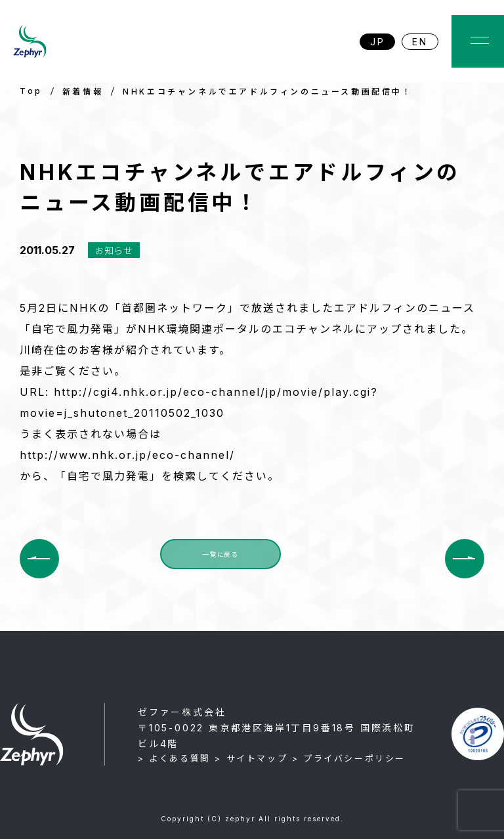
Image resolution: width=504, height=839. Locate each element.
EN (420, 42)
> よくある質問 (174, 758)
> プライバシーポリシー (349, 758)
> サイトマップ (251, 758)
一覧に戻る (220, 558)
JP (378, 42)
